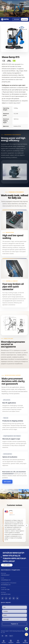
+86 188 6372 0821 (6, 594)
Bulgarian (4, 3)
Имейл (18, 641)
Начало (4, 641)
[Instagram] (14, 598)
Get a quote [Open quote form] (25, 19)
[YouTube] (6, 598)
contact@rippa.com (6, 580)
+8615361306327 (5, 575)
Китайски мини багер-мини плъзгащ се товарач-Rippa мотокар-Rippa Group (14, 557)
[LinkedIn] (17, 598)
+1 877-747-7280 (5, 590)
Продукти (11, 641)
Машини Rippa (21, 631)
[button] (16, 19)
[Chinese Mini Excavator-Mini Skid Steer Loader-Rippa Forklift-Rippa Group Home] (5, 19)
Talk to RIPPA (7, 565)
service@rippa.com (6, 585)
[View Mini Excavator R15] (14, 494)
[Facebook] (2, 598)
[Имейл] (26, 634)
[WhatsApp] (26, 629)
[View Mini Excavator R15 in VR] (23, 29)
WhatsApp (25, 641)
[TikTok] (10, 598)
